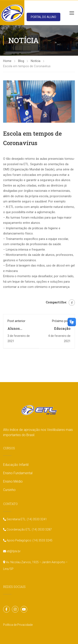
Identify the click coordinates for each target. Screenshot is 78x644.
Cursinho (9, 490)
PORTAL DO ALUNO (43, 17)
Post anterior (16, 321)
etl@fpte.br (13, 551)
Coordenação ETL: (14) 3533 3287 (29, 529)
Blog (21, 61)
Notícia (36, 61)
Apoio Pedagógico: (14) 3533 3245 (29, 540)
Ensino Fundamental (18, 473)
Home (7, 61)
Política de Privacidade (18, 625)
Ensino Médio (13, 481)
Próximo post (61, 321)
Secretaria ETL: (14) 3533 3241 (26, 519)
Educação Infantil (16, 465)
